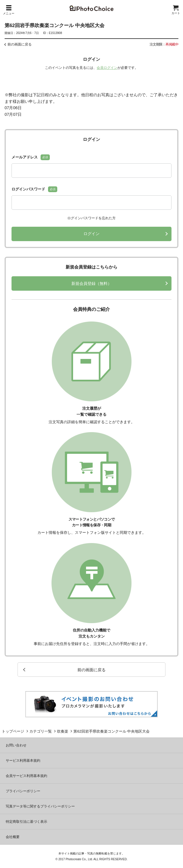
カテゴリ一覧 (41, 731)
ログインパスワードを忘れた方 (91, 218)
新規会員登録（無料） (91, 283)
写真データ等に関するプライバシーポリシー (40, 806)
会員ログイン (107, 68)
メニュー (9, 10)
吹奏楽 (63, 731)
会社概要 (13, 837)
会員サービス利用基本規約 (26, 776)
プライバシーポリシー (23, 791)
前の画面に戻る (20, 44)
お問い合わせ (16, 745)
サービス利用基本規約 (23, 761)
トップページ (13, 731)
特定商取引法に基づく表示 (26, 822)
